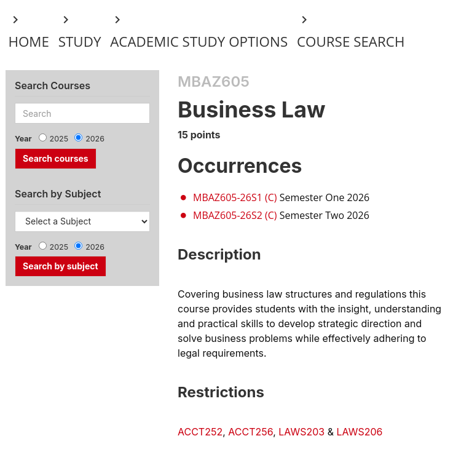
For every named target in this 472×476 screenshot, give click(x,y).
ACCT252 (200, 432)
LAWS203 (301, 432)
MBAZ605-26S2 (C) (235, 215)
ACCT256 (250, 432)
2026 (95, 139)
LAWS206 (360, 432)
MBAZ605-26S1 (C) (235, 197)
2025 (59, 139)
